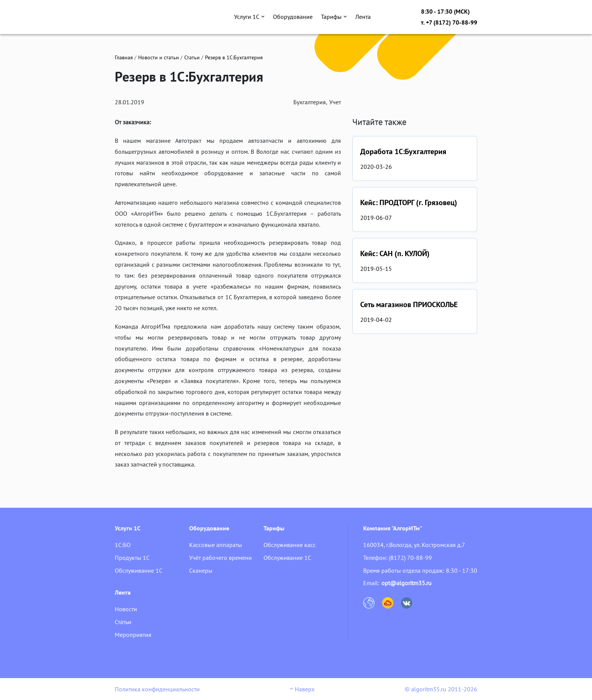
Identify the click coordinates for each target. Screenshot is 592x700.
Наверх (302, 689)
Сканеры (201, 570)
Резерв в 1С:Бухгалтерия (234, 57)
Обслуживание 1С (139, 570)
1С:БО (123, 545)
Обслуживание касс (290, 545)
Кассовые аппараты (216, 545)
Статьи (192, 57)
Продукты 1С (132, 558)
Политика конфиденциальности (157, 689)
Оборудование (293, 17)
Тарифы (334, 17)
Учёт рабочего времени (220, 558)
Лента (363, 17)
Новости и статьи (159, 57)
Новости (126, 609)
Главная (124, 57)
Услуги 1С (249, 17)
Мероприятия (133, 635)
